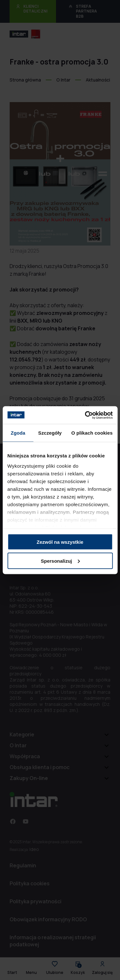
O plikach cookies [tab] (92, 433)
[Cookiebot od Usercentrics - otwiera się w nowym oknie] (85, 415)
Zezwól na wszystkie (60, 542)
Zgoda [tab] (18, 433)
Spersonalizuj (60, 561)
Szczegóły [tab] (50, 433)
